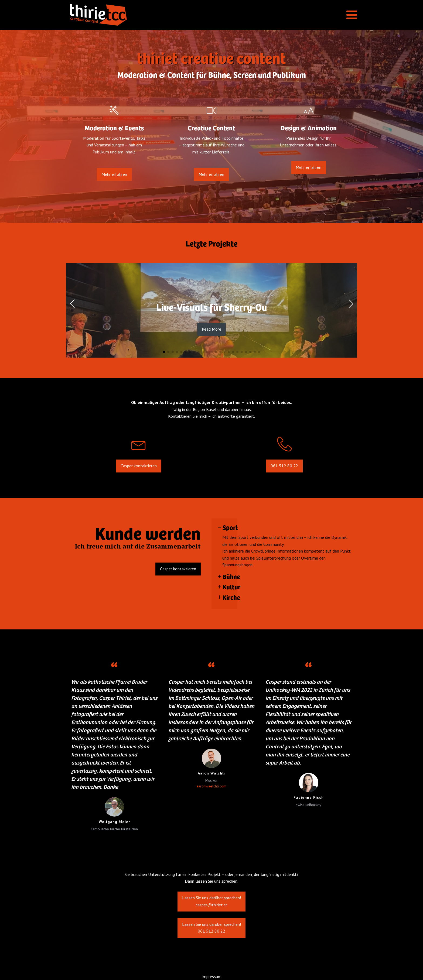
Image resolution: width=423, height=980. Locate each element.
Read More (211, 329)
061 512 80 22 (284, 471)
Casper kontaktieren (139, 471)
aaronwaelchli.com (211, 786)
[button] (164, 352)
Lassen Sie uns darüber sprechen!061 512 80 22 (211, 930)
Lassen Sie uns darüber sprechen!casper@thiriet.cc (211, 903)
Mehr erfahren (114, 179)
